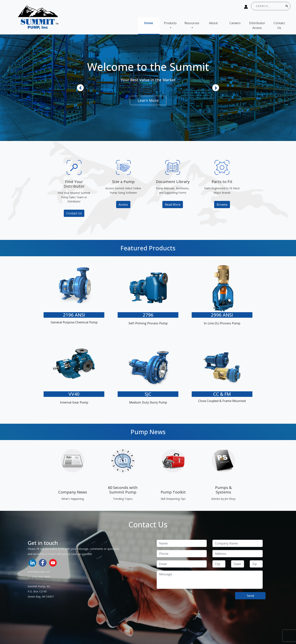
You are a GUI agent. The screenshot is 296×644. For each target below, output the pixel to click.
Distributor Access (257, 25)
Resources (192, 23)
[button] (80, 88)
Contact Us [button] (74, 213)
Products (170, 23)
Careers (235, 23)
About (213, 23)
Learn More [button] (148, 100)
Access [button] (123, 205)
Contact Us (279, 25)
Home (149, 23)
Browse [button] (222, 205)
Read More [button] (173, 205)
